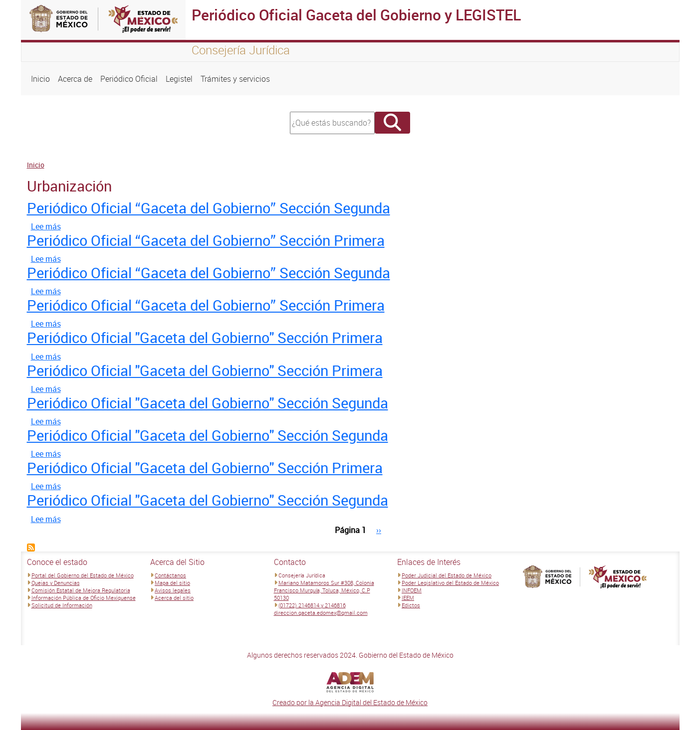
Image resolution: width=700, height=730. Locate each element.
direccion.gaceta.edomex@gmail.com (321, 613)
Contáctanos (170, 575)
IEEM (408, 598)
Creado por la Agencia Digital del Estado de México (350, 702)
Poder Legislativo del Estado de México (450, 583)
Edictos (411, 605)
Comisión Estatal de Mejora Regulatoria (81, 590)
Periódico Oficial (129, 79)
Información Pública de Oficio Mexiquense (84, 598)
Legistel (179, 79)
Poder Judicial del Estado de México (447, 575)
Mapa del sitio (172, 583)
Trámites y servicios (235, 79)
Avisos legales (173, 590)
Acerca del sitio (174, 598)
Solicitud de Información (62, 605)
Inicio (40, 79)
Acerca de (75, 79)
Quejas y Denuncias (56, 583)
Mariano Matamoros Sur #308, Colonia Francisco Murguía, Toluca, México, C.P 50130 (324, 590)
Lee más (46, 226)
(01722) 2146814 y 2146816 (312, 605)
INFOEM (412, 590)
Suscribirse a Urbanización (31, 547)
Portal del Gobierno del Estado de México (83, 575)
